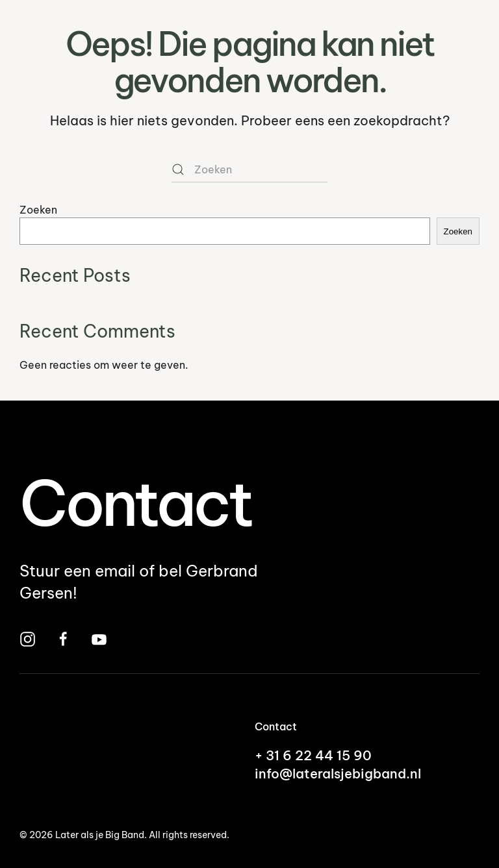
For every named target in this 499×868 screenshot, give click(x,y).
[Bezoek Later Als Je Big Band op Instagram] (28, 638)
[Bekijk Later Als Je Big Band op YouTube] (99, 638)
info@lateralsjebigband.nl (338, 774)
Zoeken (38, 210)
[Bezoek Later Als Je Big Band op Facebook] (63, 638)
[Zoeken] (249, 169)
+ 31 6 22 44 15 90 (313, 755)
